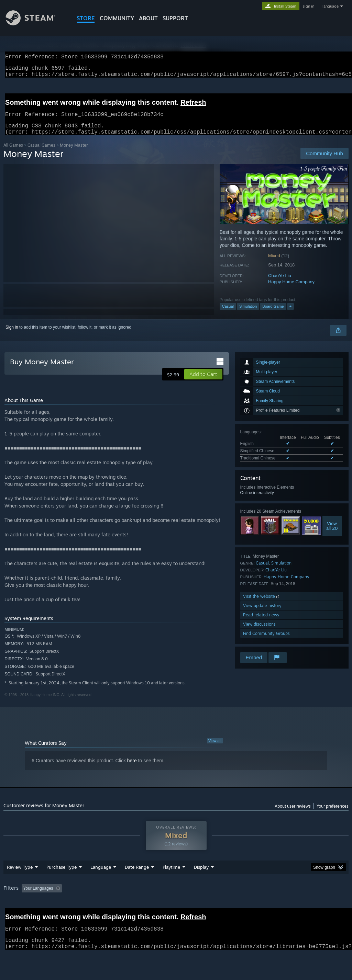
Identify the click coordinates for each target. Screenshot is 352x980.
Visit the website (262, 605)
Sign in (12, 335)
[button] (203, 383)
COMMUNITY (117, 18)
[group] (176, 911)
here (132, 769)
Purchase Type (62, 885)
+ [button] (290, 315)
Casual (228, 315)
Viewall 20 (332, 534)
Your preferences (333, 814)
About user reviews (293, 814)
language (331, 6)
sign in (309, 6)
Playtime (171, 885)
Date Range (137, 885)
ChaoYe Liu (280, 284)
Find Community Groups (266, 642)
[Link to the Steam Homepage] (36, 24)
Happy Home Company (291, 290)
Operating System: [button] (268, 906)
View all (215, 749)
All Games (13, 153)
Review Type (20, 885)
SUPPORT (175, 18)
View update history (262, 614)
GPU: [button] (326, 906)
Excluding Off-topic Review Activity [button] (108, 906)
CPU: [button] (303, 906)
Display (201, 885)
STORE (86, 18)
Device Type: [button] (17, 915)
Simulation (248, 315)
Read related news (261, 623)
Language (101, 885)
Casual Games (41, 153)
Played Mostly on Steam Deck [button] (210, 906)
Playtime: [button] (161, 906)
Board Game (273, 315)
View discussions (259, 632)
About (148, 18)
